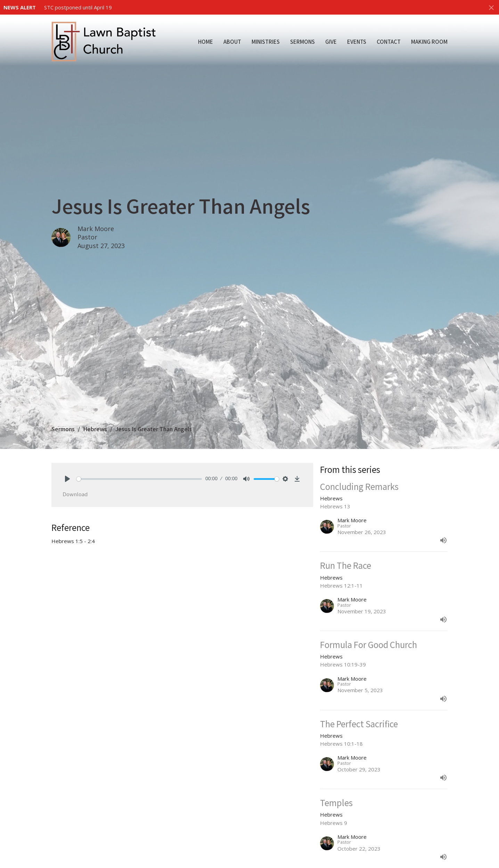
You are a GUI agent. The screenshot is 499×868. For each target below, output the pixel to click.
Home (206, 42)
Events (357, 42)
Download (75, 494)
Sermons (302, 42)
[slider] (139, 479)
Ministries (266, 42)
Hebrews (95, 429)
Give (331, 42)
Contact (389, 42)
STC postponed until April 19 (78, 7)
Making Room (429, 42)
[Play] (67, 479)
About (232, 42)
